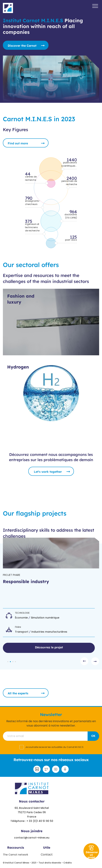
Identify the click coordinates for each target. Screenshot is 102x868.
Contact (47, 855)
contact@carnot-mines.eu (32, 838)
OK (93, 736)
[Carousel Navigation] (90, 661)
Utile (47, 847)
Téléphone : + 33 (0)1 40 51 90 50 (32, 821)
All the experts (18, 693)
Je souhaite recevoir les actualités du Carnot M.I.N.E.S (54, 747)
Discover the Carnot (22, 46)
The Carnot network (15, 855)
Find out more (18, 143)
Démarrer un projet (92, 855)
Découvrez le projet (49, 647)
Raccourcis (16, 847)
